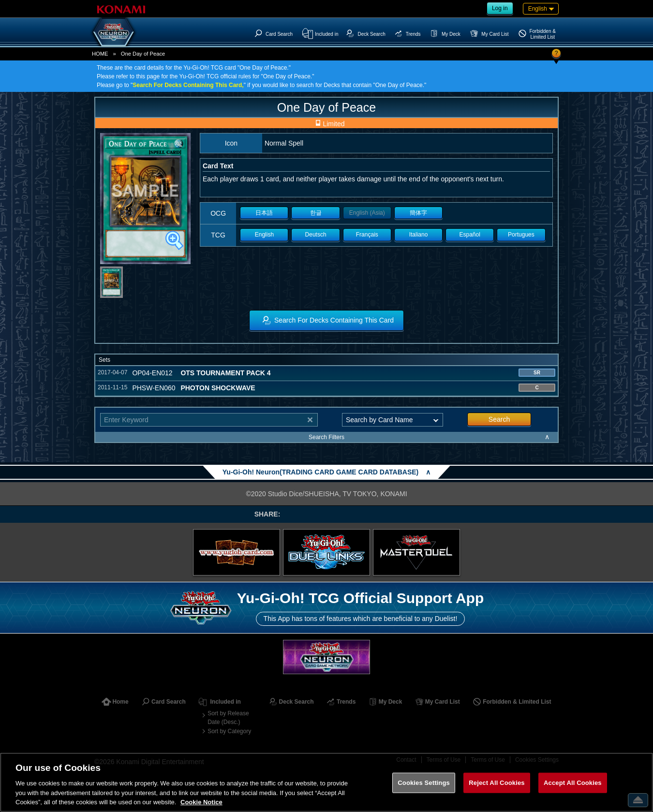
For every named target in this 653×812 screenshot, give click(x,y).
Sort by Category (229, 731)
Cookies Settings (424, 783)
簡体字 (418, 213)
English (264, 235)
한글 (316, 213)
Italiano (419, 235)
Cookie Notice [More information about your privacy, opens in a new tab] (201, 802)
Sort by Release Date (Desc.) (228, 718)
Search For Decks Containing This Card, (188, 85)
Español (470, 235)
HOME (100, 54)
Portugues (521, 235)
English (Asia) (367, 213)
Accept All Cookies (573, 783)
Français (367, 235)
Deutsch (316, 235)
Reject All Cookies (497, 783)
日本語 (264, 213)
